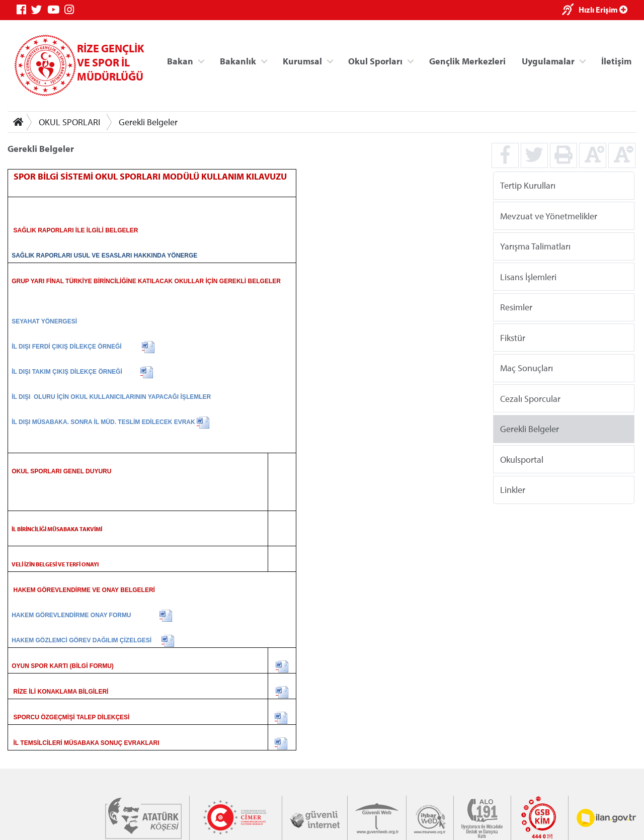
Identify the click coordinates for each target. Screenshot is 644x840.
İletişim (616, 61)
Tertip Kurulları (528, 185)
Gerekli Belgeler (148, 122)
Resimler (516, 307)
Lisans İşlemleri (528, 276)
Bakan (180, 61)
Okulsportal (522, 459)
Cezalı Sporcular (530, 398)
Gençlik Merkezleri (467, 61)
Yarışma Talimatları (535, 246)
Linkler (513, 490)
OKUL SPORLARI (69, 122)
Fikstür (513, 337)
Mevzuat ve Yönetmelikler (549, 216)
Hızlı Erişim (603, 10)
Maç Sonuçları (527, 368)
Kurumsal (302, 61)
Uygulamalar (548, 61)
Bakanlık (238, 61)
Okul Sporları (375, 61)
